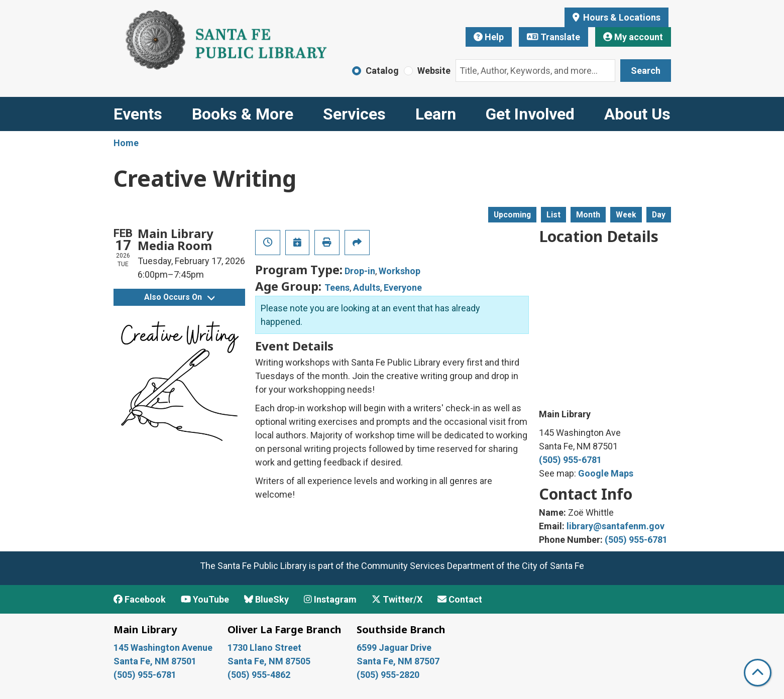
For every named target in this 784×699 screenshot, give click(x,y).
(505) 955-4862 (259, 675)
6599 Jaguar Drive (394, 648)
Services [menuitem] (354, 114)
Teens (337, 287)
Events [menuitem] (138, 114)
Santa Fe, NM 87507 (399, 661)
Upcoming (512, 215)
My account (633, 37)
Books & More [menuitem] (243, 114)
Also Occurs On (179, 297)
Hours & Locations (621, 17)
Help (489, 37)
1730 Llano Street (264, 648)
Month (588, 215)
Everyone (403, 287)
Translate (553, 37)
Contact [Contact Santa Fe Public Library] (460, 599)
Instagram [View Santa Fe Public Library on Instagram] (330, 599)
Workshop (400, 271)
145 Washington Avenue (163, 648)
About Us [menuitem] (637, 114)
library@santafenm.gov (615, 526)
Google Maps (606, 473)
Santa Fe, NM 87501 (156, 661)
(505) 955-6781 (570, 460)
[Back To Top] (758, 673)
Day (659, 215)
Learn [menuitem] (436, 114)
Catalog (382, 71)
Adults (367, 287)
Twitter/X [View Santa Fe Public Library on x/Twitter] (397, 599)
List (553, 215)
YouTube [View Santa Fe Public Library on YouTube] (205, 599)
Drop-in (360, 271)
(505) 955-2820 (388, 675)
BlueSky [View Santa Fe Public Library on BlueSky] (266, 599)
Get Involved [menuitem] (530, 114)
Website (434, 71)
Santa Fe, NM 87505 (270, 661)
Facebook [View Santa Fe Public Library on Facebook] (140, 599)
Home (126, 143)
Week (626, 215)
